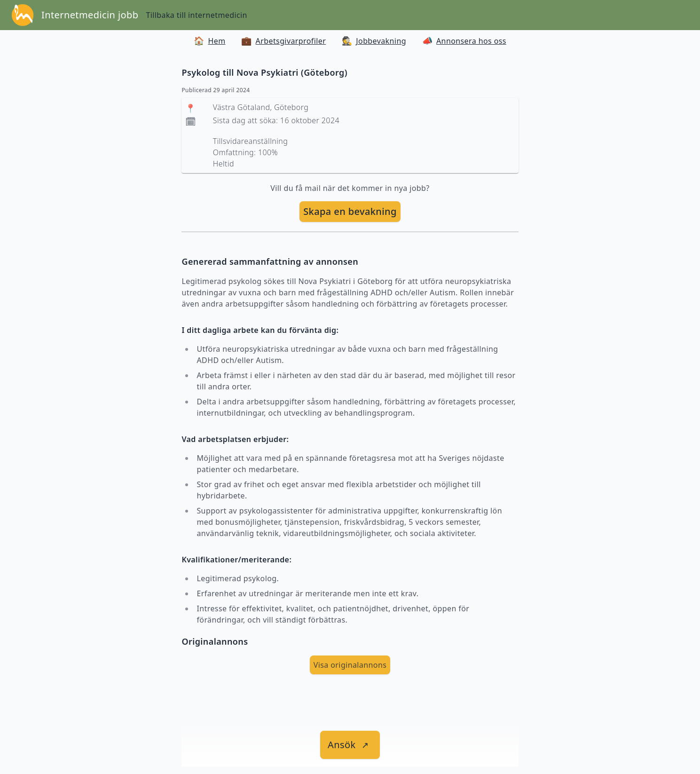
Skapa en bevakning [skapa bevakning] (350, 211)
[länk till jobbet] (350, 745)
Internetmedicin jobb (90, 15)
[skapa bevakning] (350, 212)
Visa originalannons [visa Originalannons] (350, 665)
